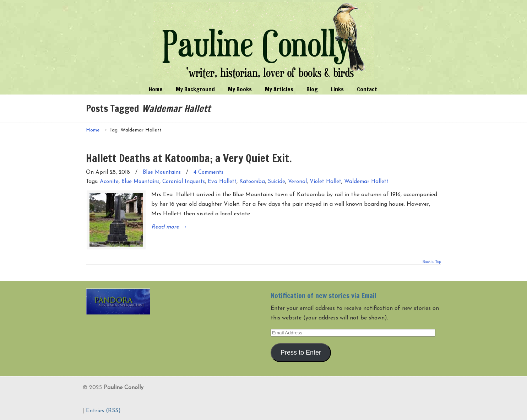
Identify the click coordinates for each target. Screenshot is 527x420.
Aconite (109, 182)
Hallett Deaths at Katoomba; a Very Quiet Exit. (189, 158)
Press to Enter (301, 352)
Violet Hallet (325, 182)
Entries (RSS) (103, 411)
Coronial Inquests (184, 182)
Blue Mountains (162, 173)
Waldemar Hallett (366, 182)
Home (93, 130)
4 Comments (208, 173)
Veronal (297, 182)
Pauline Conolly (264, 41)
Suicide (276, 182)
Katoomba (252, 182)
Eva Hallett (222, 182)
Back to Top (432, 262)
